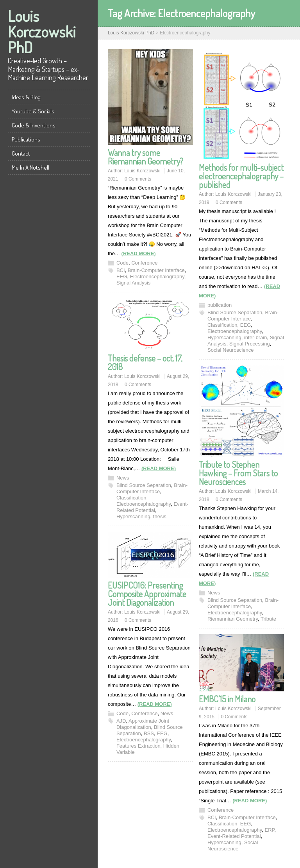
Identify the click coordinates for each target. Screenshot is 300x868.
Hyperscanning (224, 337)
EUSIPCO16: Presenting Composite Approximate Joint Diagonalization (147, 594)
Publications (26, 139)
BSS (149, 733)
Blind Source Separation (235, 312)
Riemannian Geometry (233, 619)
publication (220, 305)
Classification (222, 325)
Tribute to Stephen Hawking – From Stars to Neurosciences (238, 473)
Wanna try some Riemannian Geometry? (146, 157)
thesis (160, 516)
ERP (269, 830)
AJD (121, 721)
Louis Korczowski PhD (42, 31)
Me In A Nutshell (30, 167)
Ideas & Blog (26, 97)
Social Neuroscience (231, 350)
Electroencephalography (157, 277)
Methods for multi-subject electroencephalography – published (241, 176)
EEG (122, 277)
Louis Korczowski (142, 171)
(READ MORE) (139, 253)
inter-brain (256, 337)
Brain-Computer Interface (156, 270)
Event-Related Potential (152, 507)
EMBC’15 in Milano (227, 699)
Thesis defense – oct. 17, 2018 (145, 362)
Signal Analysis (133, 283)
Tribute (268, 619)
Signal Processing (250, 344)
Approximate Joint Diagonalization (143, 724)
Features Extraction (138, 746)
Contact (21, 153)
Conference (144, 263)
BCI (121, 270)
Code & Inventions (34, 125)
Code (122, 263)
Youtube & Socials (33, 111)
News (123, 478)
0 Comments (138, 179)
